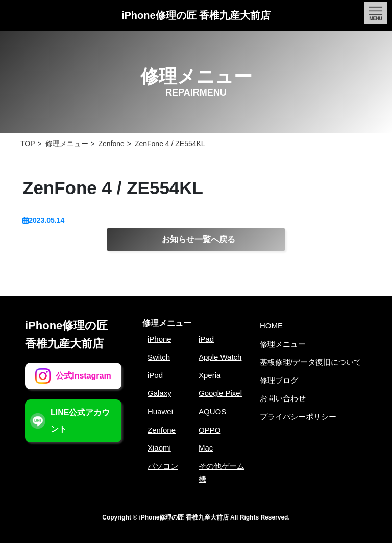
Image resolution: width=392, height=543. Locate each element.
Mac (206, 448)
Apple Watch (220, 357)
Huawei (160, 411)
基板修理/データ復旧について (311, 362)
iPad (206, 339)
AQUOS (212, 411)
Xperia (210, 375)
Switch (159, 357)
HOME (271, 326)
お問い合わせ (283, 398)
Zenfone (162, 430)
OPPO (210, 430)
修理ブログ (279, 380)
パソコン (163, 466)
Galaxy (160, 393)
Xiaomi (159, 448)
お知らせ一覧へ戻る (199, 239)
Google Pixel (220, 393)
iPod (155, 375)
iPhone (160, 339)
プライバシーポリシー (298, 417)
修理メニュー (167, 323)
